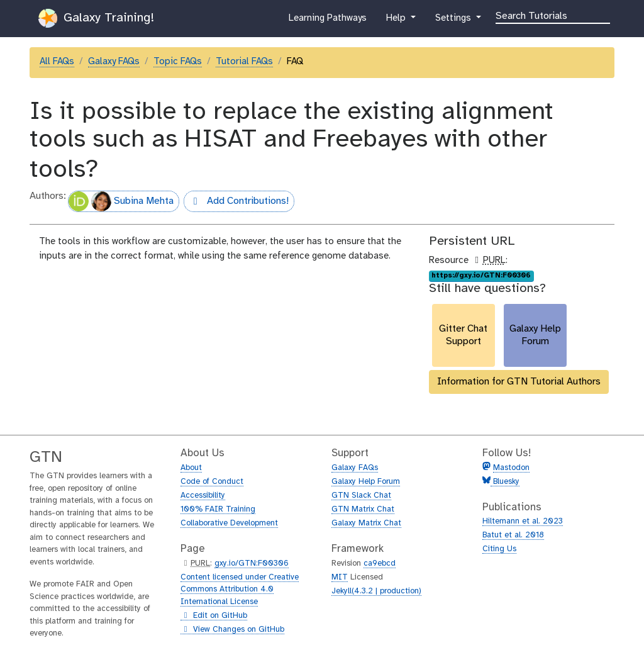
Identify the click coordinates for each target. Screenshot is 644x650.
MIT (340, 577)
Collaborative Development (229, 523)
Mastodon (511, 468)
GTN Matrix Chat (363, 509)
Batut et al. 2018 (513, 535)
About (191, 468)
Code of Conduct (212, 482)
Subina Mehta (121, 201)
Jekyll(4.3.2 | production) (376, 591)
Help (397, 21)
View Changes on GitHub (232, 630)
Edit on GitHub (214, 616)
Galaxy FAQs (114, 62)
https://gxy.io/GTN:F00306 (481, 276)
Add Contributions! (236, 203)
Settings (454, 21)
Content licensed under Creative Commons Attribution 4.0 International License (240, 590)
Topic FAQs (178, 62)
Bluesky (505, 482)
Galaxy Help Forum (366, 482)
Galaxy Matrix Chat (366, 523)
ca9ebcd (380, 563)
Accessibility (203, 496)
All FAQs (57, 62)
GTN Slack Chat (361, 496)
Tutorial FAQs (244, 62)
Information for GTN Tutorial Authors (519, 382)
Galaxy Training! (96, 18)
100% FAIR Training (218, 509)
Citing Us (499, 549)
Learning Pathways (327, 21)
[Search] (553, 15)
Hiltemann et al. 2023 (523, 521)
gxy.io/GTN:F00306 (252, 563)
